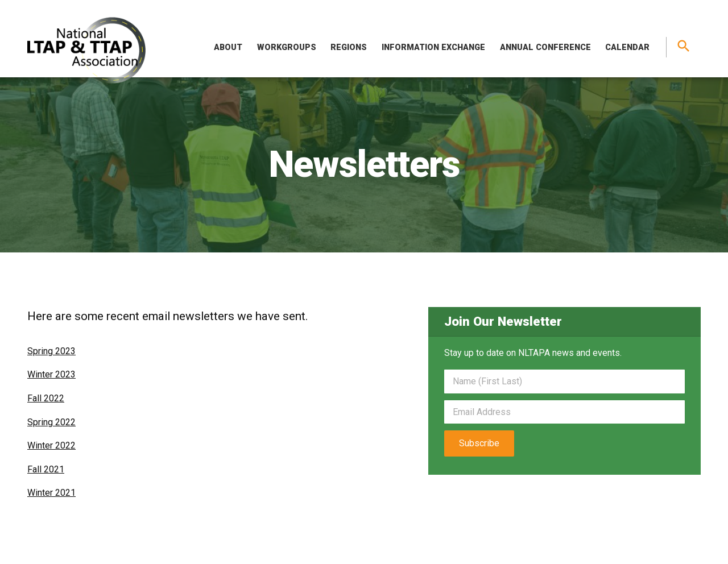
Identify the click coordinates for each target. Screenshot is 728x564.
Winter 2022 (51, 445)
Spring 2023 (51, 351)
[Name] (564, 381)
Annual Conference (545, 47)
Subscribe (479, 443)
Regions (349, 47)
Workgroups (287, 47)
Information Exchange (433, 47)
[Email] (564, 412)
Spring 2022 (51, 422)
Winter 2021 (51, 493)
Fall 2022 (46, 398)
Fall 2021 (46, 469)
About (228, 47)
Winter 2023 (51, 374)
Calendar (627, 47)
